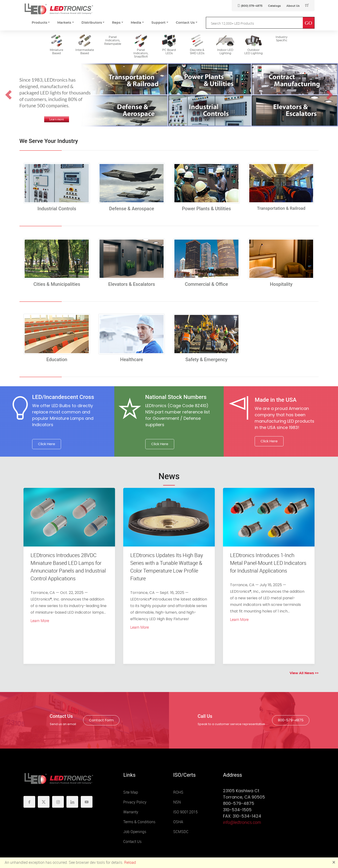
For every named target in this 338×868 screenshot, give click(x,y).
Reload (130, 862)
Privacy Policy (135, 802)
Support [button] (158, 23)
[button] (8, 95)
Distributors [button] (92, 23)
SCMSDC (181, 832)
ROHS (178, 792)
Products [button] (39, 23)
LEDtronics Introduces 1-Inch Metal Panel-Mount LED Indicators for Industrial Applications (268, 563)
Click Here (47, 444)
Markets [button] (64, 23)
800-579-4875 (291, 720)
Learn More (40, 621)
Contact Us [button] (185, 23)
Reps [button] (116, 23)
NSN (177, 802)
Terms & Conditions (139, 822)
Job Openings (135, 832)
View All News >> (304, 673)
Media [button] (136, 23)
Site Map (131, 792)
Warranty (131, 812)
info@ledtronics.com (242, 822)
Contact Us (132, 842)
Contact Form (101, 720)
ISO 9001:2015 (185, 812)
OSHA (178, 822)
